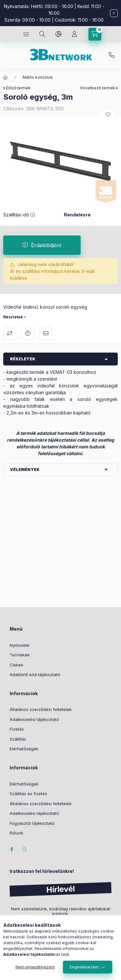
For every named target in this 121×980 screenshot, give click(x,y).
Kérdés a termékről (28, 333)
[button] (60, 161)
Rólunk (16, 833)
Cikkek (16, 665)
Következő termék (98, 88)
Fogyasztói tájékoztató (32, 823)
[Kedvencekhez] (108, 115)
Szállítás (18, 739)
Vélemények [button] (25, 470)
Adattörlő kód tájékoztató (35, 675)
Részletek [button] (23, 359)
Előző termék (18, 88)
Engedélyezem (84, 967)
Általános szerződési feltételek (41, 709)
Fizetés (17, 729)
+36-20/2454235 (112, 55)
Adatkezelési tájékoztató (34, 719)
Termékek (20, 655)
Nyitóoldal (20, 645)
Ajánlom (46, 333)
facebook (12, 849)
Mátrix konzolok (38, 77)
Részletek (13, 317)
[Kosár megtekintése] (95, 34)
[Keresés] (42, 34)
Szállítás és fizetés (28, 794)
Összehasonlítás (10, 333)
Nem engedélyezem (35, 967)
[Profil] (75, 34)
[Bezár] (114, 13)
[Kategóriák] (26, 34)
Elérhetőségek (24, 749)
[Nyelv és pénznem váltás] (58, 34)
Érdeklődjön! (46, 245)
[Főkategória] (5, 77)
